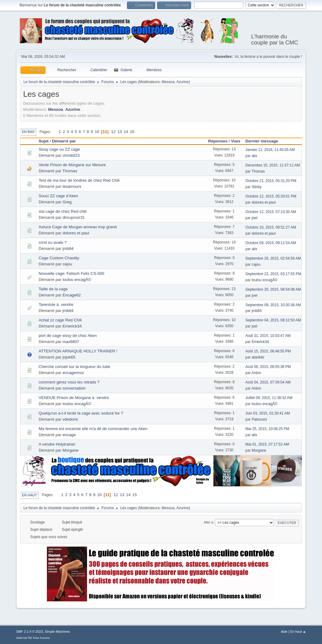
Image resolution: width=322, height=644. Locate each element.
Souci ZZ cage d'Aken (58, 196)
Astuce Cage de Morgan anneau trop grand (78, 227)
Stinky (257, 187)
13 (120, 132)
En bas (28, 132)
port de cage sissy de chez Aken (68, 336)
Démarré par (64, 141)
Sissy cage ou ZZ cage (59, 149)
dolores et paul (264, 202)
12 (113, 132)
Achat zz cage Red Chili (60, 320)
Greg (67, 202)
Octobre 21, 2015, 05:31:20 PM (271, 181)
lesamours (72, 186)
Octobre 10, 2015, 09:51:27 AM (271, 227)
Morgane (70, 450)
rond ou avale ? (53, 242)
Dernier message (264, 141)
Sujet (44, 141)
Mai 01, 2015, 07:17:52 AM (267, 444)
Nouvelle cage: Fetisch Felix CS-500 (72, 273)
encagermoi (73, 373)
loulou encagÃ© (77, 280)
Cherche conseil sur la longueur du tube (75, 367)
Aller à (209, 522)
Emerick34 (72, 326)
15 (132, 132)
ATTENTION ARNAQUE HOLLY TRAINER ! (78, 351)
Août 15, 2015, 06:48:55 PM (268, 351)
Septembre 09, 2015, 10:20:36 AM (273, 305)
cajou (67, 264)
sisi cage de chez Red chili (63, 211)
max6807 (71, 342)
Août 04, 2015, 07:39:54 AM (268, 382)
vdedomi (70, 419)
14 (126, 132)
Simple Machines (57, 632)
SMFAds (22, 638)
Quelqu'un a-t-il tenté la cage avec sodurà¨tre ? (81, 413)
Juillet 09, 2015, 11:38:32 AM (269, 398)
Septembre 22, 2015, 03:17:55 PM (273, 274)
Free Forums (41, 638)
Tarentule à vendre (56, 304)
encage (69, 435)
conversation (74, 388)
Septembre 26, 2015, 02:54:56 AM (273, 258)
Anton (256, 373)
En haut (29, 495)
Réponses (218, 141)
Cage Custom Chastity (59, 258)
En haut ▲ (298, 632)
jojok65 (69, 357)
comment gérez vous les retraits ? (69, 382)
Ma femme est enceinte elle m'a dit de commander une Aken (93, 429)
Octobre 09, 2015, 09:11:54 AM (271, 243)
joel (255, 218)
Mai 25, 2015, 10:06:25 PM (267, 429)
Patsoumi (259, 419)
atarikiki (258, 357)
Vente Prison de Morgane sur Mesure (72, 165)
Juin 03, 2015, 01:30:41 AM (268, 413)
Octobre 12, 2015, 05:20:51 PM (271, 196)
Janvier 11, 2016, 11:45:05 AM (270, 150)
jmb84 (68, 249)
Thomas (70, 171)
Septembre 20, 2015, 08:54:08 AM (273, 289)
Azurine (183, 82)
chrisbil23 (71, 155)
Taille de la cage (53, 289)
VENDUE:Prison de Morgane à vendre (74, 398)
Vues (236, 141)
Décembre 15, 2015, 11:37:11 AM (273, 165)
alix (254, 156)
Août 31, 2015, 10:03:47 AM (268, 336)
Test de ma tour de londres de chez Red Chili (79, 180)
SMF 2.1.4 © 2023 (30, 632)
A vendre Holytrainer (57, 444)
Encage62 (72, 295)
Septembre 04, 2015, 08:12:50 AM (273, 320)
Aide (284, 632)
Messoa (168, 82)
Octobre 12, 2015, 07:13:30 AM (271, 212)
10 (97, 132)
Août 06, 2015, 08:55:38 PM (268, 367)
